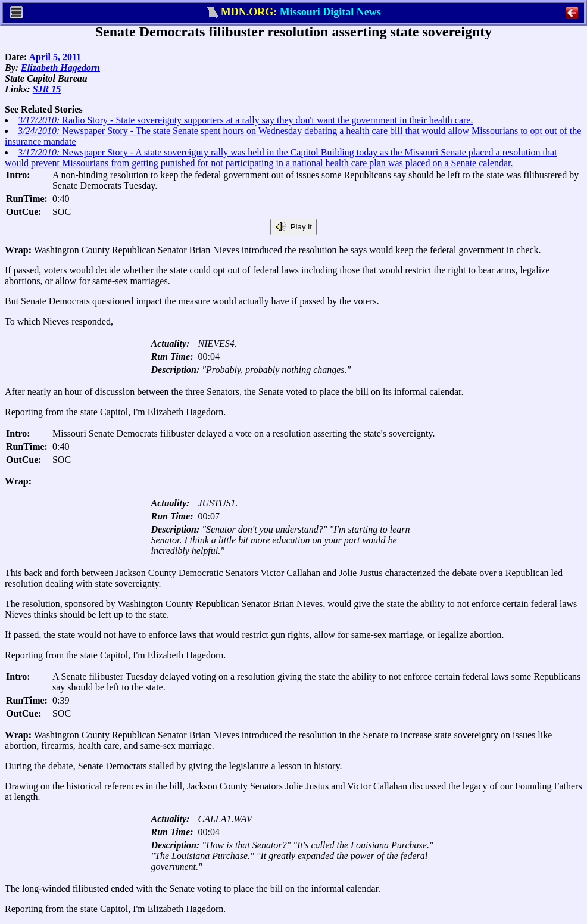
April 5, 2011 (55, 57)
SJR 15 (47, 89)
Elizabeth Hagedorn (60, 68)
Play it (293, 227)
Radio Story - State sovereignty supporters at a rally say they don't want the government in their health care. (245, 120)
